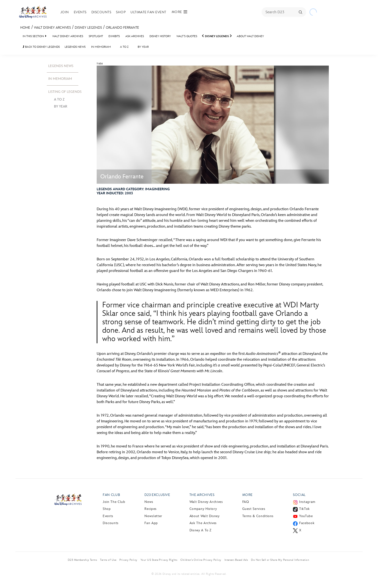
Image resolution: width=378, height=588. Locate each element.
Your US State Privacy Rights (159, 560)
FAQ (246, 502)
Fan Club (111, 495)
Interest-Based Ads (236, 560)
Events (80, 12)
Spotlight (96, 36)
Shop (121, 12)
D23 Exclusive (157, 495)
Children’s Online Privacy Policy (201, 560)
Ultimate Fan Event (148, 12)
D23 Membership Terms (82, 560)
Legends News (75, 47)
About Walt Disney (250, 36)
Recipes (150, 509)
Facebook (307, 523)
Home (25, 28)
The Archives (202, 495)
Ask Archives (135, 36)
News (149, 502)
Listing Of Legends (65, 92)
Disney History (160, 36)
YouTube (306, 516)
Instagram (307, 502)
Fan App (151, 523)
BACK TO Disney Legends (41, 47)
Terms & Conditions (258, 516)
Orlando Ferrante (122, 28)
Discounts (101, 12)
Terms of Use (108, 560)
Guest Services (254, 509)
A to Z (124, 47)
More (248, 495)
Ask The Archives (203, 523)
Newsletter (153, 516)
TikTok (304, 509)
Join (65, 12)
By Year (143, 47)
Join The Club (114, 502)
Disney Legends (88, 28)
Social (299, 495)
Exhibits (114, 36)
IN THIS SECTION (33, 36)
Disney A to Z (200, 530)
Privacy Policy (128, 560)
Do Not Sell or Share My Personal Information (280, 560)
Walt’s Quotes (187, 36)
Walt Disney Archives (52, 28)
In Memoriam (101, 47)
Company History (203, 509)
